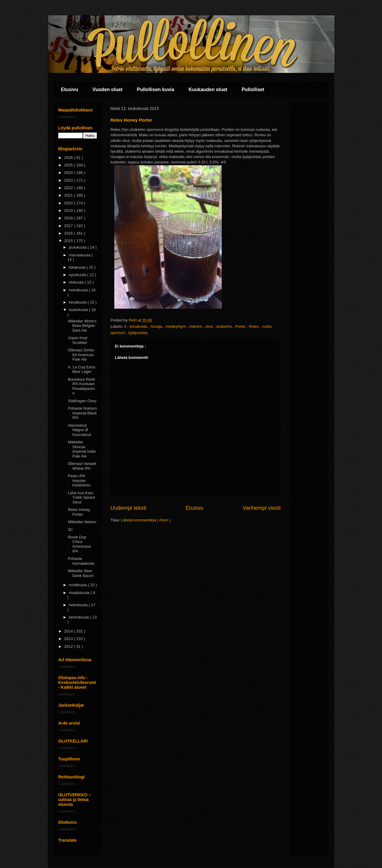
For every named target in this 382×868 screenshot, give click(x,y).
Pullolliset (253, 89)
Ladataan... (68, 117)
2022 (69, 188)
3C (70, 530)
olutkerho (224, 326)
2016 (69, 233)
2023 (69, 180)
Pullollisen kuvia (156, 89)
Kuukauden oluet (208, 89)
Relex (254, 326)
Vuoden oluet (108, 89)
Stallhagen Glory (82, 401)
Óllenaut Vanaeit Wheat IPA (82, 466)
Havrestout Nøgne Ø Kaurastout (79, 430)
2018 (69, 218)
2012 (69, 646)
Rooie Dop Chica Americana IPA (79, 544)
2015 (69, 241)
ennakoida (139, 326)
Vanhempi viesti (262, 508)
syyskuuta (78, 275)
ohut (209, 326)
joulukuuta (78, 247)
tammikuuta (80, 617)
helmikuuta (79, 605)
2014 (69, 631)
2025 (69, 165)
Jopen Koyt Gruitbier (77, 340)
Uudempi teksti (128, 508)
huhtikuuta (78, 585)
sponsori (118, 333)
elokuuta (77, 282)
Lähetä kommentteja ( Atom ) (146, 520)
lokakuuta (78, 267)
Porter (241, 326)
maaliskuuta (80, 593)
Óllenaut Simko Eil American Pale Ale (81, 355)
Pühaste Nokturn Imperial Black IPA (82, 413)
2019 (69, 211)
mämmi (196, 326)
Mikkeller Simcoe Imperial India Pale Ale (82, 449)
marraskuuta (80, 255)
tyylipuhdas (138, 333)
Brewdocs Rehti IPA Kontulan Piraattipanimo (81, 386)
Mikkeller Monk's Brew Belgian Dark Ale (82, 326)
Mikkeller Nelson (82, 522)
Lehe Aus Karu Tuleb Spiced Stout (81, 497)
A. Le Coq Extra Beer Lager (81, 369)
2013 (69, 639)
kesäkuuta (78, 302)
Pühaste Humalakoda (81, 561)
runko (267, 326)
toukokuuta (79, 310)
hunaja (157, 326)
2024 (69, 173)
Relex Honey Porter (79, 512)
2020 (69, 203)
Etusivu (70, 89)
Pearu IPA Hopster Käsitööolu (79, 480)
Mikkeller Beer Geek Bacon (81, 573)
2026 (69, 158)
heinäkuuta (79, 290)
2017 (69, 226)
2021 (69, 195)
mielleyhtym (176, 326)
